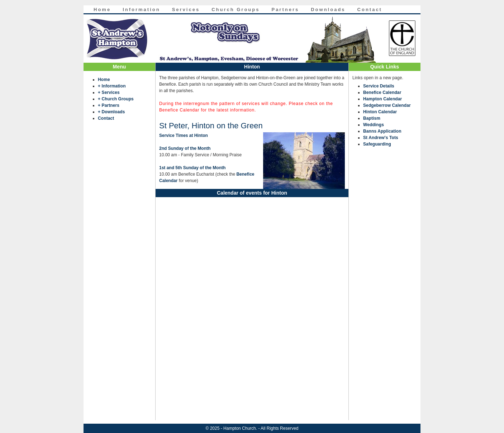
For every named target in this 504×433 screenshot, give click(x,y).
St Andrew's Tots (381, 138)
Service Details (379, 86)
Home (102, 9)
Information (141, 9)
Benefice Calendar (382, 92)
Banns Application (382, 131)
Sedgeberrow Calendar (387, 105)
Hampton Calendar (382, 99)
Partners (285, 9)
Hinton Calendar (380, 112)
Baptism (372, 118)
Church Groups (236, 9)
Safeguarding (377, 144)
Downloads (328, 9)
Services (186, 9)
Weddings (374, 125)
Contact (370, 9)
